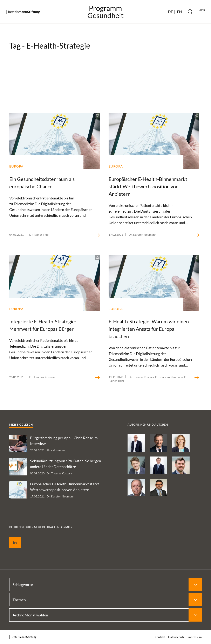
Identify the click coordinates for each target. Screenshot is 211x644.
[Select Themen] (105, 600)
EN (179, 12)
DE (170, 12)
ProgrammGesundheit (105, 12)
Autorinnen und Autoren (148, 424)
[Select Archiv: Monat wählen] (105, 615)
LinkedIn (12, 538)
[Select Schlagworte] (105, 585)
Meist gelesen (21, 424)
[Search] (190, 12)
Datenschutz (176, 637)
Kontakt (160, 637)
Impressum (195, 637)
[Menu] (202, 12)
